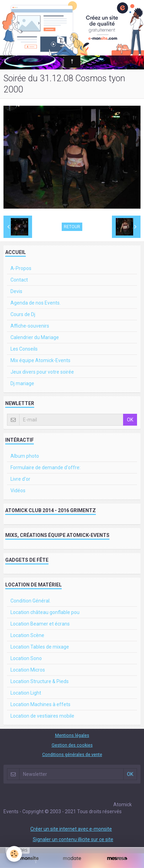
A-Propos (21, 268)
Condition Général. (31, 601)
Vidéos (18, 491)
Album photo (25, 456)
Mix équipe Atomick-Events (40, 360)
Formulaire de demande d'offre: (46, 467)
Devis (16, 291)
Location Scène (27, 635)
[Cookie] (14, 854)
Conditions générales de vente (72, 754)
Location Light (26, 693)
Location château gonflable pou (45, 612)
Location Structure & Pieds (40, 681)
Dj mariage (22, 383)
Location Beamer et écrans (40, 624)
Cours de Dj (23, 314)
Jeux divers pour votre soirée (42, 372)
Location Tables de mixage (40, 647)
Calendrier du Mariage (35, 337)
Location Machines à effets (40, 704)
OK (130, 420)
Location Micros (28, 670)
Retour (72, 227)
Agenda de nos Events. (36, 303)
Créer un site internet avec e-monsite (71, 829)
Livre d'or (20, 479)
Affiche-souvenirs (30, 326)
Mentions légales (72, 735)
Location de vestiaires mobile (42, 716)
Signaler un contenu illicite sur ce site (73, 839)
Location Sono (26, 658)
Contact (19, 280)
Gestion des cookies (72, 745)
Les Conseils (24, 349)
